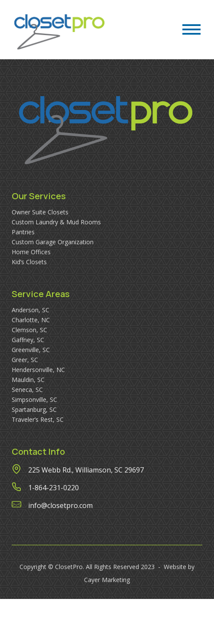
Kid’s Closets (29, 262)
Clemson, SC (29, 330)
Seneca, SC (27, 390)
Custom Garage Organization (53, 242)
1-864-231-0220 (53, 488)
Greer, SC (25, 360)
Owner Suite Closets (40, 212)
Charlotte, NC (31, 320)
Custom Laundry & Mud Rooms (56, 222)
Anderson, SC (31, 310)
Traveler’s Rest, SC (38, 419)
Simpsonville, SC (34, 400)
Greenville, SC (31, 350)
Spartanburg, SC (34, 409)
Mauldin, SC (28, 380)
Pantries (23, 232)
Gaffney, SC (28, 340)
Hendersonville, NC (38, 370)
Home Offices (31, 252)
